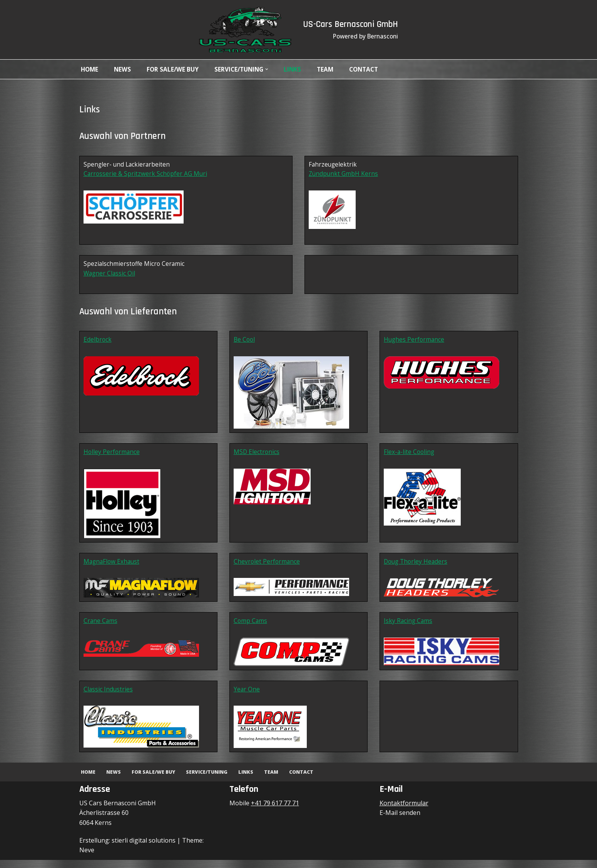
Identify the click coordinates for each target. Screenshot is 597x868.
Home (90, 69)
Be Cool (245, 344)
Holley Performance (112, 457)
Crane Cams (101, 628)
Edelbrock (98, 344)
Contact (372, 69)
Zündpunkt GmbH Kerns (344, 175)
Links (298, 69)
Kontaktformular (404, 811)
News (124, 69)
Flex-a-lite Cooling (410, 457)
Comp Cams (251, 628)
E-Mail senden (400, 821)
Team (332, 69)
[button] (272, 69)
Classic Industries (109, 697)
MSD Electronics (257, 457)
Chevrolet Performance (267, 567)
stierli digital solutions (144, 848)
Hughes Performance (415, 344)
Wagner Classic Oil (110, 276)
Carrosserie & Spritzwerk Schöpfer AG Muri (146, 175)
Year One (247, 697)
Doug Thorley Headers (417, 567)
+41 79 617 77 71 (275, 811)
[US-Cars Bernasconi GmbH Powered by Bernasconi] (242, 30)
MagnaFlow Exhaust (113, 567)
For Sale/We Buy (175, 69)
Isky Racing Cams (409, 628)
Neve (87, 858)
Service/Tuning (210, 780)
